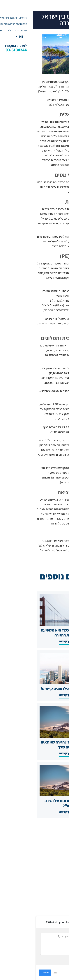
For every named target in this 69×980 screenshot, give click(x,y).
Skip (23, 973)
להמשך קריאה (34, 641)
